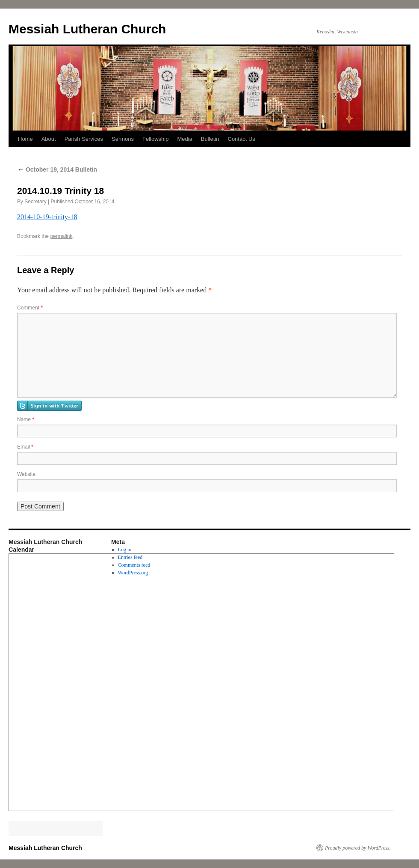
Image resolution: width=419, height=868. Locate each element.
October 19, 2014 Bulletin (57, 169)
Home (25, 139)
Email (25, 447)
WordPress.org (133, 573)
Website (26, 474)
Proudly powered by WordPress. (358, 848)
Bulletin (210, 139)
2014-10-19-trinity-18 (47, 217)
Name (26, 419)
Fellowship (155, 139)
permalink (61, 236)
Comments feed (134, 565)
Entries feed (130, 557)
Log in (125, 550)
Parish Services (84, 139)
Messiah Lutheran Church (87, 29)
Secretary (35, 202)
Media (184, 139)
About (49, 139)
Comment (30, 308)
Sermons (123, 139)
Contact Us (242, 139)
